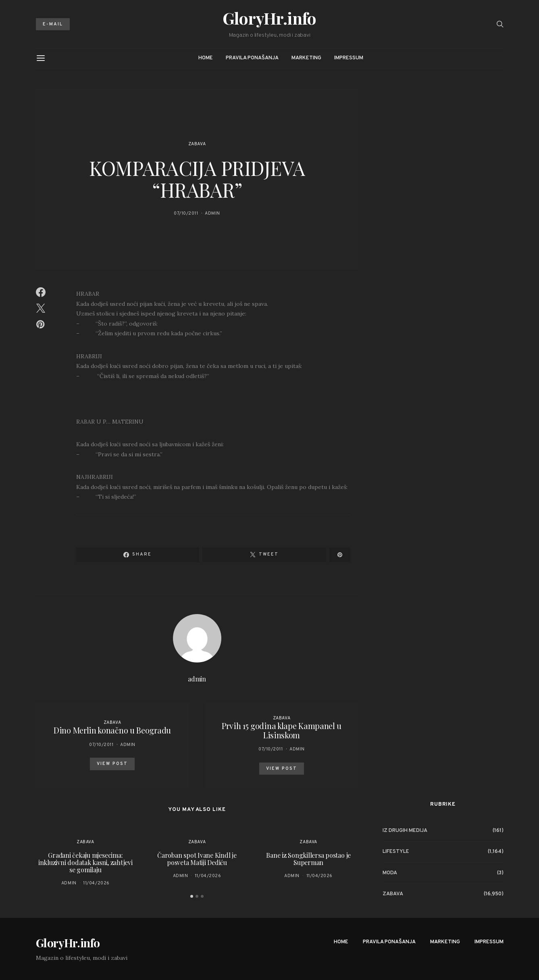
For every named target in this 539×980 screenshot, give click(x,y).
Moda (390, 873)
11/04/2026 (96, 883)
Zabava (197, 144)
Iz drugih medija (405, 831)
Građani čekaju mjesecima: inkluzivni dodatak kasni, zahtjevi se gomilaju (85, 862)
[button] (192, 896)
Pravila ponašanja (252, 58)
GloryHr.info (269, 18)
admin (212, 213)
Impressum (349, 58)
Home (206, 58)
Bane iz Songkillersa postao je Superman (308, 859)
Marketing (306, 58)
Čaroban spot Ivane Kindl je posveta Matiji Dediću (197, 859)
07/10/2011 (186, 213)
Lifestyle (396, 852)
